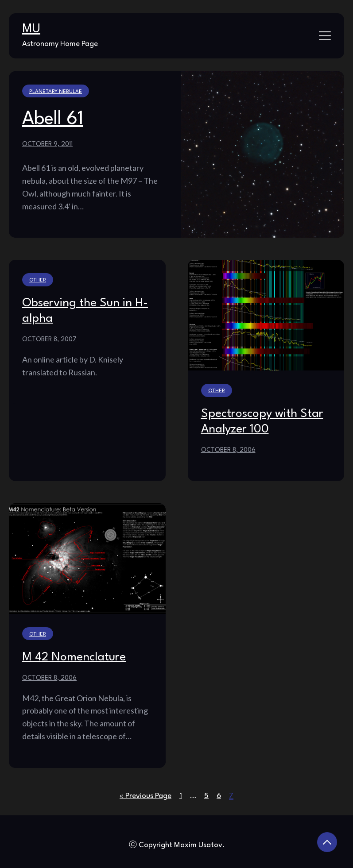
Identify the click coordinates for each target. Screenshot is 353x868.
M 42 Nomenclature (74, 657)
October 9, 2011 (47, 144)
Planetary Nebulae (56, 92)
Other (38, 280)
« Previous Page (145, 796)
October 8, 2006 (228, 450)
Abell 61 (53, 119)
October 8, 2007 (49, 339)
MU (31, 29)
